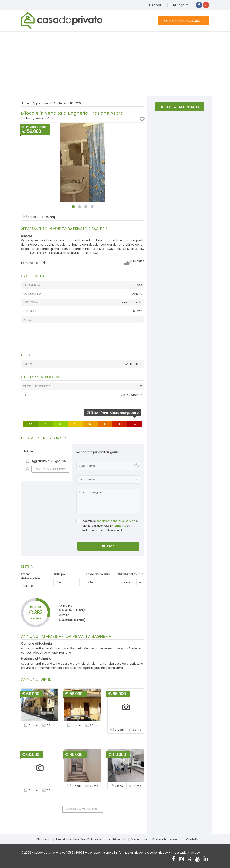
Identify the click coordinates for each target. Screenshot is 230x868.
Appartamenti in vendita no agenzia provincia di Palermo (61, 664)
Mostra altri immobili (83, 809)
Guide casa (139, 839)
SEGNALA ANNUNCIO (48, 469)
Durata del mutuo (131, 574)
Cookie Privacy (157, 853)
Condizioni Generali (101, 853)
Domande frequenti (166, 839)
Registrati (182, 5)
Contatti (192, 839)
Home (25, 103)
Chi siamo (43, 839)
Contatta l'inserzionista (180, 107)
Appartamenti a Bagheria (49, 103)
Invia (108, 546)
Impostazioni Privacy (185, 853)
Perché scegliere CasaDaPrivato (78, 839)
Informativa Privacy (130, 853)
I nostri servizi (116, 839)
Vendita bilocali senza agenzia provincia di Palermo (87, 668)
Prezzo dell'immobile (30, 576)
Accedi (155, 5)
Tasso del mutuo (98, 574)
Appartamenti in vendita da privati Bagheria (52, 648)
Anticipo (59, 574)
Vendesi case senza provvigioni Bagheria (113, 648)
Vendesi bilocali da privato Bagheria (46, 653)
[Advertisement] (115, 64)
